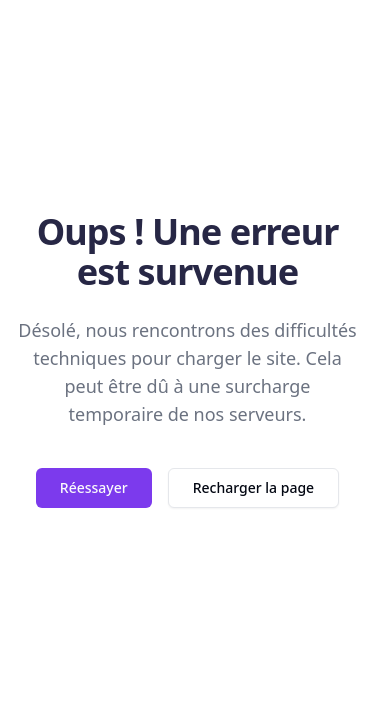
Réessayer (94, 487)
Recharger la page (253, 487)
